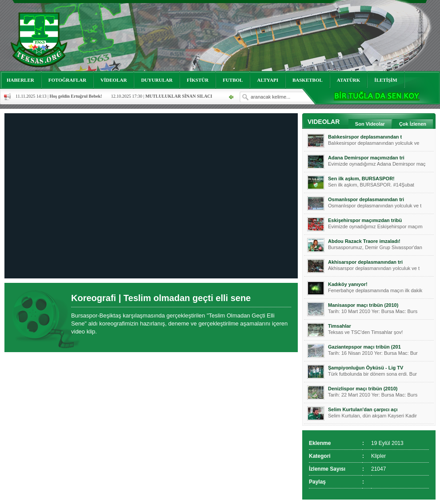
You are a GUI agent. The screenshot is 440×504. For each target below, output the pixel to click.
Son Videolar (370, 124)
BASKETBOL (308, 80)
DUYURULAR (157, 80)
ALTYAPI (268, 80)
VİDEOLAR (114, 80)
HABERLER (20, 80)
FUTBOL (233, 80)
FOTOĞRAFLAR (67, 80)
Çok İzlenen (413, 124)
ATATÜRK (349, 80)
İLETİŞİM (386, 80)
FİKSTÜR (198, 80)
